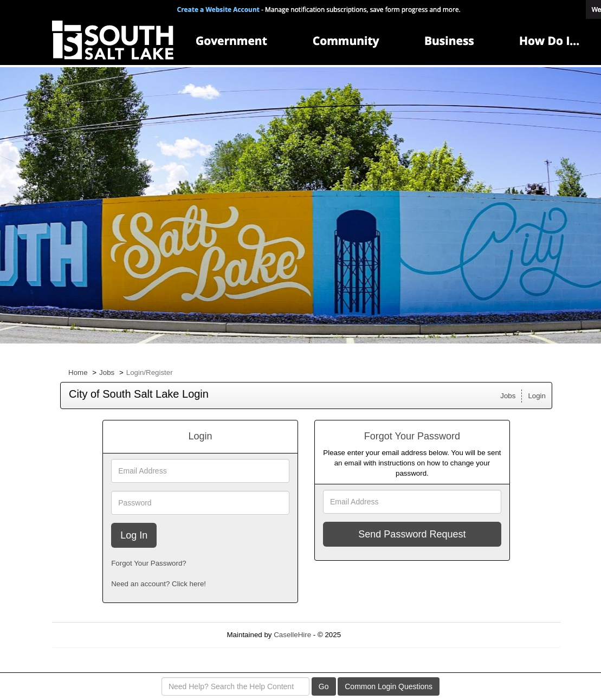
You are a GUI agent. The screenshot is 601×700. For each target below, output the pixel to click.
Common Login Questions (389, 686)
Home (78, 372)
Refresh (373, 635)
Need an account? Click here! (159, 584)
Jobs (107, 372)
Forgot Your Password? (149, 563)
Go (324, 686)
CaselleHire (292, 635)
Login (537, 396)
